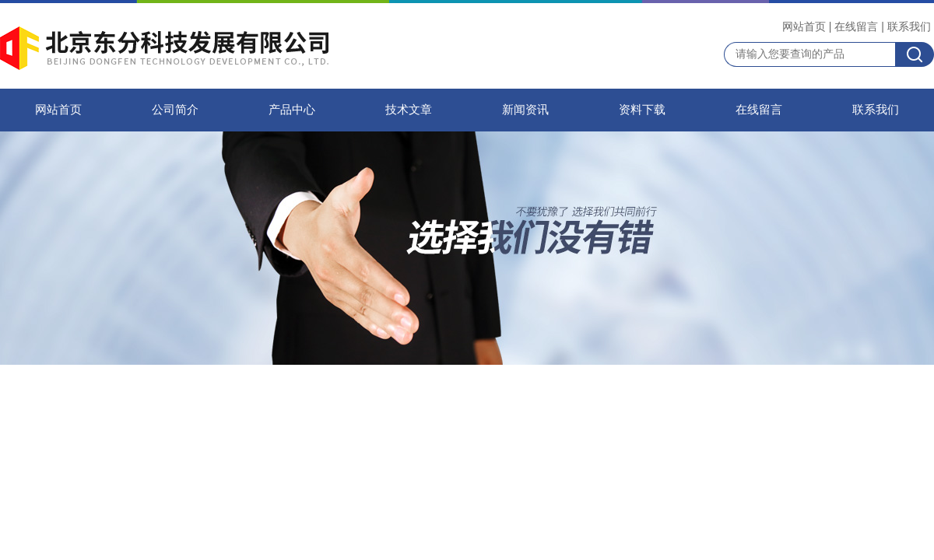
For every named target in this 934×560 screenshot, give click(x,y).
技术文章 (409, 110)
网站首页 (804, 26)
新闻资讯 (525, 110)
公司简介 (175, 110)
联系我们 (909, 26)
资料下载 (642, 110)
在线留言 (856, 26)
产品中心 (292, 110)
